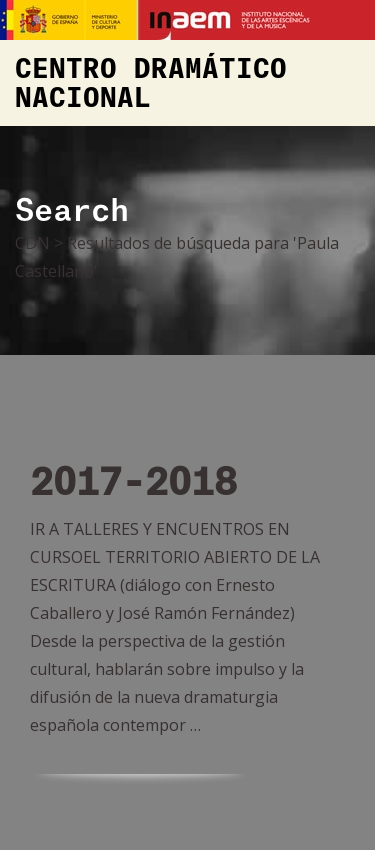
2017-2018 (133, 484)
